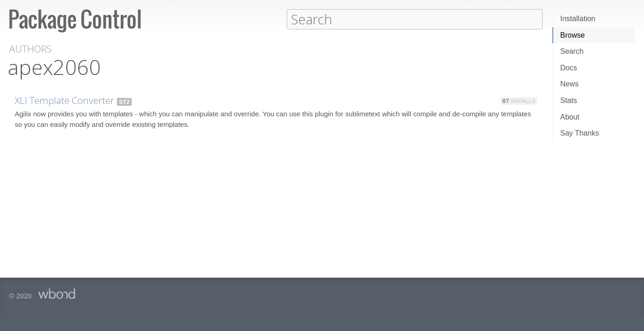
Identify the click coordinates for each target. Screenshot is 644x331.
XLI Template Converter (64, 100)
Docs (569, 68)
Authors (30, 49)
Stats (569, 100)
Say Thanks (580, 133)
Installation (578, 19)
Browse (572, 35)
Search (572, 51)
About (570, 117)
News (569, 84)
